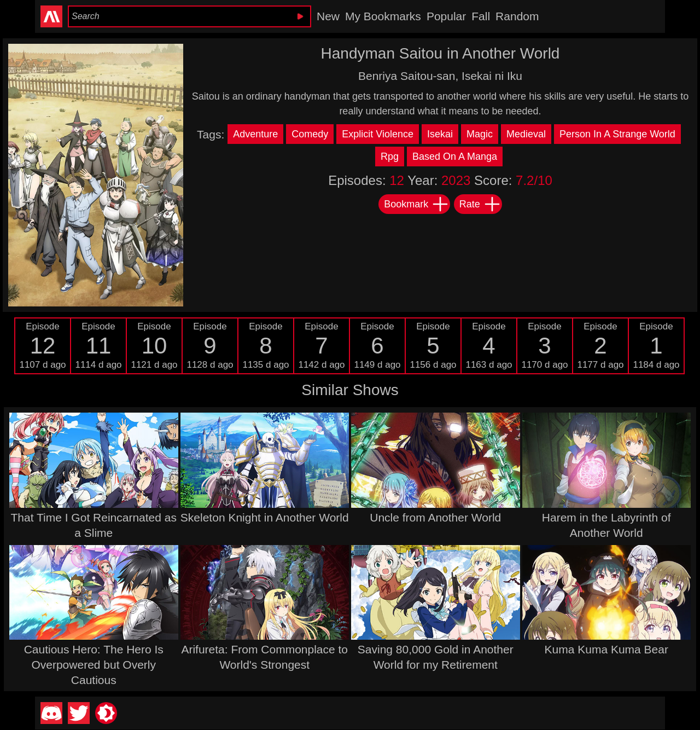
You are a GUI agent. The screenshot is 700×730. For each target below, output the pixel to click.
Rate (480, 204)
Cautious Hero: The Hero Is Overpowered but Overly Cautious (94, 665)
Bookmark (416, 204)
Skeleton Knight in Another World (265, 517)
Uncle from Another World (435, 517)
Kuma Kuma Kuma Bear (606, 649)
